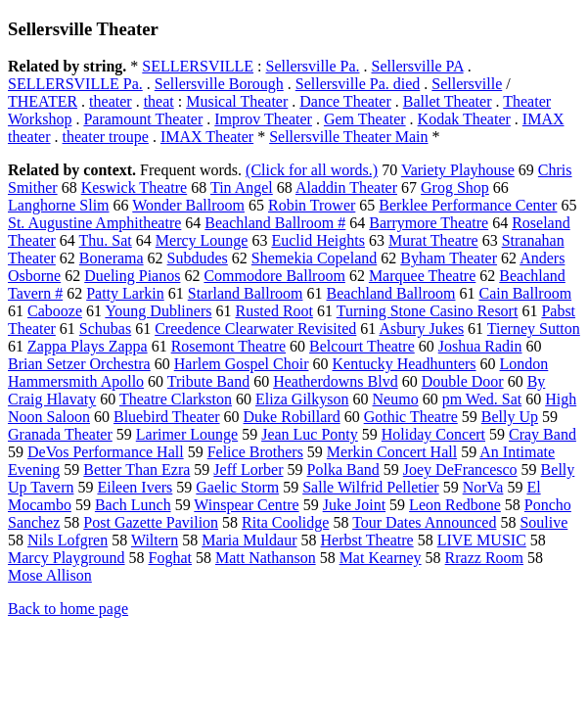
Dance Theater (345, 101)
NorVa (483, 487)
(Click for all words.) (312, 170)
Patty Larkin (125, 293)
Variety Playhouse (458, 170)
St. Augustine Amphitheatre (94, 223)
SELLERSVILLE (198, 66)
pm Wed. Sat (482, 399)
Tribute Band (208, 381)
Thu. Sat (106, 240)
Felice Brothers (255, 452)
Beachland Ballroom (391, 293)
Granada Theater (60, 434)
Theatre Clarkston (176, 399)
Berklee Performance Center (468, 205)
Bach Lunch (133, 505)
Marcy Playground (67, 558)
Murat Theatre (433, 240)
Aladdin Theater (346, 188)
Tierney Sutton (534, 329)
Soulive (543, 522)
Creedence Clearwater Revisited (255, 329)
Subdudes (198, 258)
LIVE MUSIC (482, 540)
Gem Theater (365, 119)
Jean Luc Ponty (310, 434)
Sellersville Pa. (313, 66)
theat (159, 101)
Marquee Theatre (422, 276)
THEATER (43, 101)
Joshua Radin (480, 346)
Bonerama (112, 258)
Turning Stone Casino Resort (428, 311)
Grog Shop (455, 188)
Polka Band (343, 470)
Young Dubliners (158, 311)
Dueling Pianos (132, 276)
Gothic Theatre (411, 417)
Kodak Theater (464, 119)
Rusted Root (274, 311)
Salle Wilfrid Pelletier (370, 487)
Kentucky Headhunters (404, 364)
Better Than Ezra (136, 470)
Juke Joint (354, 505)
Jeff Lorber (248, 470)
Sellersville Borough (219, 84)
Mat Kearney (381, 558)
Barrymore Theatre (429, 223)
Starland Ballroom (246, 293)
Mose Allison (50, 575)
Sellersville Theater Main (348, 137)
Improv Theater (263, 119)
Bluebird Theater (167, 417)
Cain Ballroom (525, 293)
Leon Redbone (455, 505)
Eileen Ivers (135, 487)
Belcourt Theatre (362, 346)
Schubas (105, 329)
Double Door (463, 381)
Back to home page (68, 609)
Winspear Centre (246, 505)
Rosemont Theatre (228, 346)
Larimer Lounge (187, 434)
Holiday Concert (433, 434)
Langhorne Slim (59, 205)
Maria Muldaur (249, 540)
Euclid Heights (318, 240)
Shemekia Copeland (314, 258)
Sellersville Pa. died (358, 84)
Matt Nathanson (266, 558)
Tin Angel (242, 188)
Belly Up (510, 417)
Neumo (396, 399)
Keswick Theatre (135, 188)
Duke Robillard (292, 417)
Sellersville (467, 84)
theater (111, 101)
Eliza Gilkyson (302, 399)
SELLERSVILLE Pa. (75, 84)
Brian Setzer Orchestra (79, 364)
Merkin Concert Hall (392, 452)
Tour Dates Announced (424, 522)
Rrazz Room (484, 558)
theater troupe (106, 137)
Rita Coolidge (285, 522)
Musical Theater (237, 101)
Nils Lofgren (68, 540)
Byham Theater (449, 258)
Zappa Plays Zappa (88, 346)
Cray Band (543, 434)
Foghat (170, 558)
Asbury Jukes (421, 329)
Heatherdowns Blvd (336, 381)
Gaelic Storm (237, 487)
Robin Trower (312, 205)
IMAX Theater (207, 137)
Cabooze (55, 311)
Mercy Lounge (202, 240)
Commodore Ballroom (274, 276)
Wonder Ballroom (188, 205)
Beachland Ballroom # (275, 223)
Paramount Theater (143, 119)
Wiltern (155, 540)
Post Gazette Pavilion (151, 522)
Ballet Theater (448, 101)
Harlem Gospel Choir (242, 364)
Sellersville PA (418, 66)
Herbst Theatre (366, 540)
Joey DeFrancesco (460, 470)
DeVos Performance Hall (106, 452)
